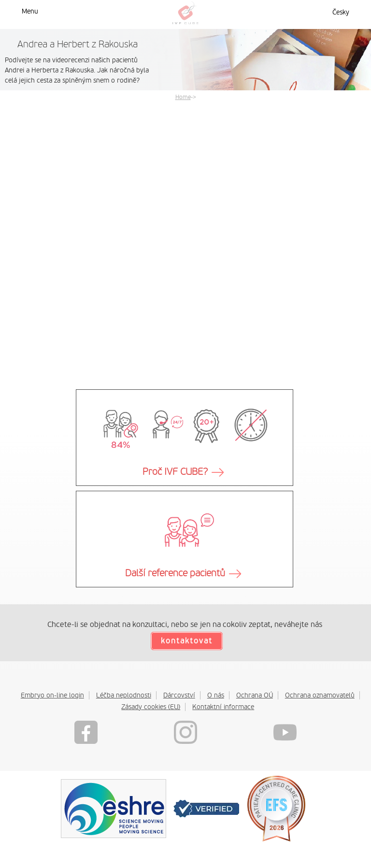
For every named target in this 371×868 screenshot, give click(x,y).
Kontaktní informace (223, 707)
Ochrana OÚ (255, 695)
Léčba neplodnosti (124, 695)
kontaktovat (187, 641)
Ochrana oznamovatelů (320, 695)
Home (183, 97)
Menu (30, 11)
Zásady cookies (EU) (151, 707)
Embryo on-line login (52, 695)
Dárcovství (179, 695)
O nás (216, 695)
